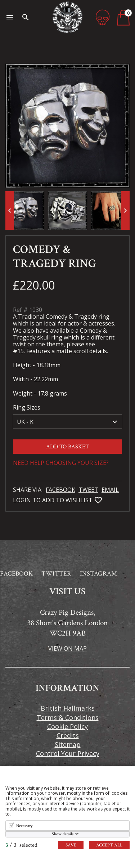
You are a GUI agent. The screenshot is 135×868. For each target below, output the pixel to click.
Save (71, 845)
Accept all (109, 845)
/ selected (21, 845)
